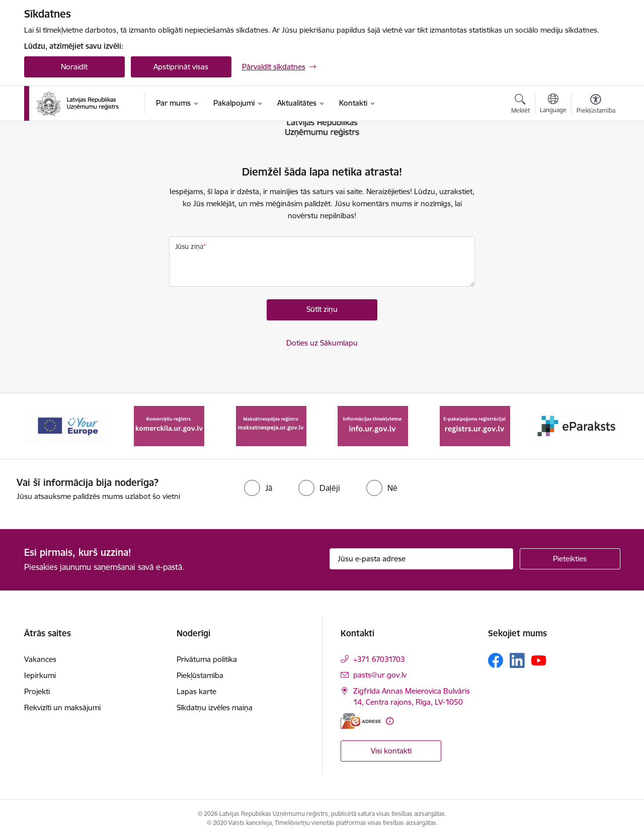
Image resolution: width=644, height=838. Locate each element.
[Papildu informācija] (390, 721)
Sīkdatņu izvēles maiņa (215, 707)
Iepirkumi (40, 675)
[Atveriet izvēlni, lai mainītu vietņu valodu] (553, 105)
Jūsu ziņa (189, 246)
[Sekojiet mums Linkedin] (517, 660)
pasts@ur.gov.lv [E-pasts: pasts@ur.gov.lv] (380, 675)
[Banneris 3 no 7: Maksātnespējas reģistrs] (271, 425)
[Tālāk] (597, 426)
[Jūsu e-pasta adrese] (421, 559)
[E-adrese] (361, 721)
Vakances (40, 659)
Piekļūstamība (200, 675)
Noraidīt (74, 67)
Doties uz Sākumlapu (322, 343)
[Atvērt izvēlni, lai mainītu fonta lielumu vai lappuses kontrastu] (596, 105)
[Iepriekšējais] (47, 426)
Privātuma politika (207, 659)
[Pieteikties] (570, 559)
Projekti (37, 691)
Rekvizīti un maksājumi (62, 707)
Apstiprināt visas (181, 67)
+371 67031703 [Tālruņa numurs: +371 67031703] (379, 659)
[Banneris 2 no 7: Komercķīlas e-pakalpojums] (169, 425)
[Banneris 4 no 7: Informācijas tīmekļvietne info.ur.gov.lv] (373, 425)
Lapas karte (196, 691)
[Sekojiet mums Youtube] (539, 660)
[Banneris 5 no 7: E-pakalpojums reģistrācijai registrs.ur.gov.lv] (475, 425)
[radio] (258, 488)
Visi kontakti (391, 751)
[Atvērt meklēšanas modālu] (520, 105)
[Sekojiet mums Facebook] (496, 660)
